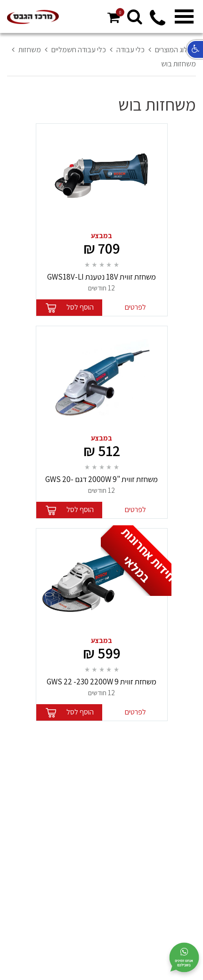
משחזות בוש (179, 64)
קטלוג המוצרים (175, 50)
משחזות (30, 50)
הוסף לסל (80, 307)
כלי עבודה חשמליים (79, 50)
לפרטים (135, 307)
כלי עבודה (130, 50)
